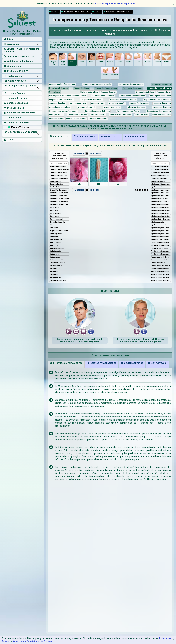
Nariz (96, 12)
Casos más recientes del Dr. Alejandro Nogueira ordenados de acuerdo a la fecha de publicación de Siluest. (110, 145)
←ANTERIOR (79, 153)
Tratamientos (13, 76)
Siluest (53, 12)
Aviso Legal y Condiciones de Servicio (32, 641)
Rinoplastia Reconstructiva (117, 12)
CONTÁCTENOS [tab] (157, 363)
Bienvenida (11, 44)
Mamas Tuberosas (19, 127)
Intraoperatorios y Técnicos (21, 86)
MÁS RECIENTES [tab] (59, 136)
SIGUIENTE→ (95, 153)
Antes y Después (15, 81)
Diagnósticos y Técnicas (21, 132)
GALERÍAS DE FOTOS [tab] (132, 363)
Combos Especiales (106, 4)
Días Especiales (127, 4)
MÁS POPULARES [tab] (135, 136)
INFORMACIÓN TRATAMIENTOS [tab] (66, 363)
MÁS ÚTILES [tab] (108, 136)
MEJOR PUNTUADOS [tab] (85, 136)
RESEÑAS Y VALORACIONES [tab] (102, 363)
